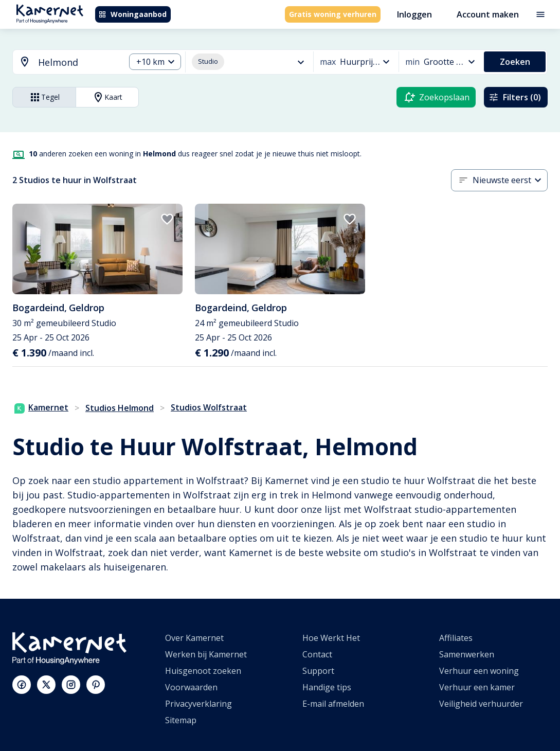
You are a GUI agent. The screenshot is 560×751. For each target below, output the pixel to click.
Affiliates (456, 638)
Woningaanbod (132, 14)
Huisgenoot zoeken (203, 671)
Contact (317, 654)
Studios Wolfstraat (209, 407)
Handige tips (327, 687)
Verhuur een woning (479, 671)
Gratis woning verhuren (333, 14)
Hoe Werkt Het (331, 638)
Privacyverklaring (198, 704)
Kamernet (41, 407)
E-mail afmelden (333, 704)
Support (318, 671)
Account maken (488, 14)
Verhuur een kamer (477, 687)
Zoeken (515, 62)
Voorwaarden (191, 687)
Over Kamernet (194, 638)
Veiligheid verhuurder (481, 704)
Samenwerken (467, 654)
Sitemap (181, 720)
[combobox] (63, 62)
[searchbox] (78, 62)
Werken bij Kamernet (206, 654)
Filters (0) (515, 97)
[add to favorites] (167, 219)
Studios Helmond (120, 408)
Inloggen (414, 14)
